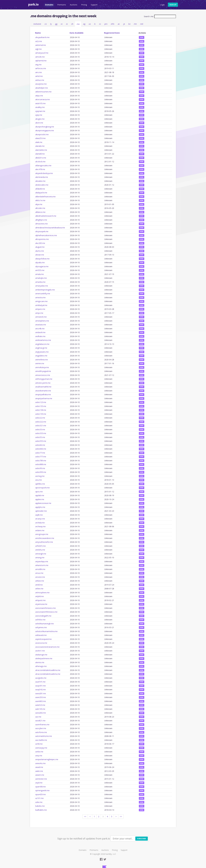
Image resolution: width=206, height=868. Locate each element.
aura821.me (40, 721)
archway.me (40, 526)
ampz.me (39, 313)
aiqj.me (38, 65)
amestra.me (40, 297)
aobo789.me (41, 461)
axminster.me (41, 779)
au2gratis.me (41, 678)
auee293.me (41, 697)
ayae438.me (41, 787)
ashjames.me (41, 627)
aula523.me (40, 705)
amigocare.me (41, 301)
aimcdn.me (40, 57)
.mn (135, 24)
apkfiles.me (40, 484)
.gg (56, 24)
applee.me (40, 499)
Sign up (173, 5)
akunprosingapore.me (45, 130)
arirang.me (40, 558)
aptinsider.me (41, 511)
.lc (95, 24)
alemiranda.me (42, 177)
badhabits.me (41, 810)
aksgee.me (40, 119)
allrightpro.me (41, 220)
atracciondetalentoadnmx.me (48, 674)
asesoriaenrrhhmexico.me (46, 612)
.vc (62, 24)
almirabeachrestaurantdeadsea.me (50, 228)
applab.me (40, 495)
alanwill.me (40, 154)
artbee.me (40, 581)
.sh (72, 24)
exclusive (37, 24)
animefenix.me (42, 360)
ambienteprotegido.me (45, 290)
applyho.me (40, 507)
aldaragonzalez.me (43, 165)
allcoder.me (40, 208)
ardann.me (40, 530)
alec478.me (40, 169)
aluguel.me (40, 247)
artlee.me (39, 589)
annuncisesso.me (43, 375)
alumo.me (40, 251)
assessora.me (41, 643)
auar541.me (40, 682)
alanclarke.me (41, 150)
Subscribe (142, 839)
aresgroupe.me (42, 534)
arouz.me (39, 573)
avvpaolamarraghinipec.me (47, 759)
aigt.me (38, 49)
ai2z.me (39, 41)
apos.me (39, 492)
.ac (119, 24)
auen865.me (41, 701)
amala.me (40, 274)
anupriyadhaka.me (43, 394)
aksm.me (39, 123)
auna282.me (41, 713)
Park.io (33, 4)
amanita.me (40, 282)
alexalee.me (40, 181)
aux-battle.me (41, 740)
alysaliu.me (40, 262)
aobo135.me (41, 406)
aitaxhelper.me (42, 88)
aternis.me (40, 662)
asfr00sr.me (40, 620)
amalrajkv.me (41, 278)
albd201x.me (41, 158)
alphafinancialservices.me (46, 235)
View (142, 37)
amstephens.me (42, 321)
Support (94, 5)
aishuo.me (40, 80)
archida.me (40, 523)
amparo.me (40, 309)
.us (90, 24)
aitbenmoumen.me (43, 92)
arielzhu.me (40, 550)
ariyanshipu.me (42, 561)
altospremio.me (42, 239)
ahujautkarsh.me (42, 37)
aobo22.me (40, 418)
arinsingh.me (41, 554)
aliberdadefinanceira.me (45, 197)
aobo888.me (41, 464)
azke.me (39, 802)
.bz (129, 24)
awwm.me (40, 775)
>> (121, 816)
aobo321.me (41, 426)
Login (162, 5)
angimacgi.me (41, 348)
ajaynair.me (40, 111)
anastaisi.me (41, 325)
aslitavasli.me (41, 635)
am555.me (40, 270)
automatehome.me (44, 736)
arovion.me (40, 577)
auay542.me (41, 689)
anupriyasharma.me (44, 398)
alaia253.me (40, 138)
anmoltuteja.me (42, 367)
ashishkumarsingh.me (45, 624)
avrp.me (39, 756)
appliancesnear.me (43, 503)
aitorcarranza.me (43, 99)
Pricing (84, 5)
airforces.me (41, 68)
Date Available (77, 33)
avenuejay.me (41, 748)
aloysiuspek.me (42, 231)
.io (67, 24)
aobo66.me (40, 445)
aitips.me (39, 96)
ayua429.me (41, 794)
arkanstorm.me (42, 565)
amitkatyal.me (41, 305)
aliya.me (39, 204)
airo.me (39, 72)
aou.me (39, 480)
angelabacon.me (42, 344)
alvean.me (40, 255)
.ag (84, 24)
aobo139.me (41, 414)
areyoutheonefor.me (44, 542)
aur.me (38, 717)
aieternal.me (41, 45)
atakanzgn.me (41, 655)
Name (38, 33)
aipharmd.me (41, 61)
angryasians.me (42, 352)
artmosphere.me (42, 593)
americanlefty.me (43, 294)
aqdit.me (39, 515)
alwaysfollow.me (42, 259)
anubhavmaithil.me (43, 387)
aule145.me (40, 709)
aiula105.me (40, 103)
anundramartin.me (43, 391)
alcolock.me (40, 162)
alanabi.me (40, 146)
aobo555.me (41, 441)
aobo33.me (40, 429)
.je (124, 24)
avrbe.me (39, 752)
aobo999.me (41, 472)
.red (141, 24)
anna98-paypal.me (43, 371)
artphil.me (40, 596)
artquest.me (40, 600)
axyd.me (39, 783)
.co (46, 24)
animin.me (40, 363)
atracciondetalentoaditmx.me (48, 670)
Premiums (61, 5)
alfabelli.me (40, 189)
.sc (100, 24)
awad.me (39, 767)
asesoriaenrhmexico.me (46, 608)
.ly (51, 24)
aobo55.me (40, 437)
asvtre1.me (40, 651)
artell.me (39, 585)
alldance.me (40, 212)
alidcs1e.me (40, 200)
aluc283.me (40, 243)
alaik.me (39, 142)
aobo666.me (41, 449)
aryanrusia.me (41, 604)
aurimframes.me (42, 724)
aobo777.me (41, 457)
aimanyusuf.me (42, 53)
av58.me (39, 744)
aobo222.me (41, 422)
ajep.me (39, 115)
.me (78, 24)
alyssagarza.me (42, 266)
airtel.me (39, 76)
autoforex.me (41, 732)
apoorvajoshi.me (43, 488)
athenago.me (41, 666)
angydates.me (41, 356)
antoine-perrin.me (43, 383)
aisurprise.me (41, 84)
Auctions (73, 5)
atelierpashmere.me (44, 658)
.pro (106, 24)
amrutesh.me (41, 317)
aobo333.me (41, 433)
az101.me (39, 798)
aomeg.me (40, 476)
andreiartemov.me (43, 340)
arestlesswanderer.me (45, 538)
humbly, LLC (111, 854)
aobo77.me (40, 453)
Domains (49, 5)
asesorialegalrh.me (43, 616)
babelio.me (40, 806)
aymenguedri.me (42, 790)
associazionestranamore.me (47, 647)
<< (85, 816)
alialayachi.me (41, 193)
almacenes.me (42, 224)
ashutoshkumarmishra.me (46, 631)
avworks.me (40, 763)
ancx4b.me (40, 329)
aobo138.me (41, 410)
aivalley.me (40, 107)
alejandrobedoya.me (44, 173)
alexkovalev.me (42, 185)
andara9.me (40, 332)
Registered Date (112, 33)
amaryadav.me (42, 286)
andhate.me (40, 336)
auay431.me (41, 686)
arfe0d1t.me (41, 546)
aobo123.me (41, 402)
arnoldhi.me (40, 569)
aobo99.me (40, 468)
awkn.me (39, 771)
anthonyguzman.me (44, 379)
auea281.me (41, 693)
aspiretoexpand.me (43, 639)
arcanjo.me (40, 519)
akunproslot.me (42, 134)
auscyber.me (41, 728)
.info (112, 24)
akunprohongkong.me (45, 127)
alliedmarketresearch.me (46, 216)
